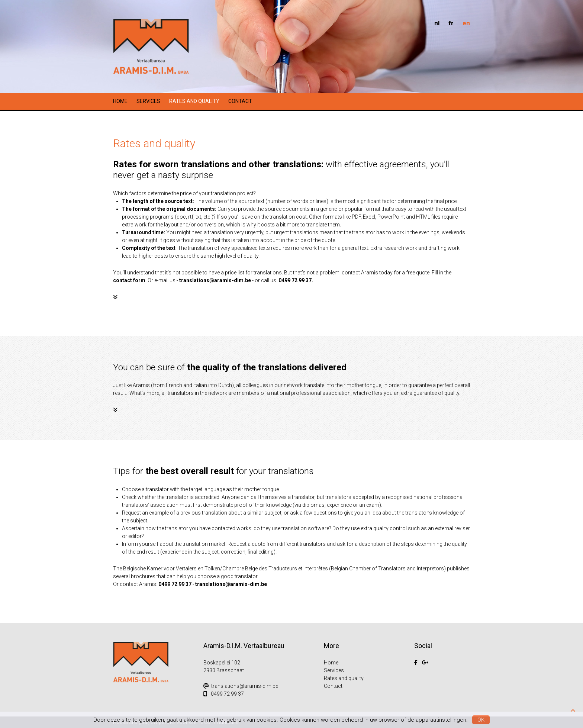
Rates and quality (194, 101)
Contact (240, 101)
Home (120, 101)
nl (437, 23)
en (466, 23)
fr (451, 23)
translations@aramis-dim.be (215, 280)
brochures (143, 576)
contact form (129, 280)
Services (148, 101)
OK (481, 720)
